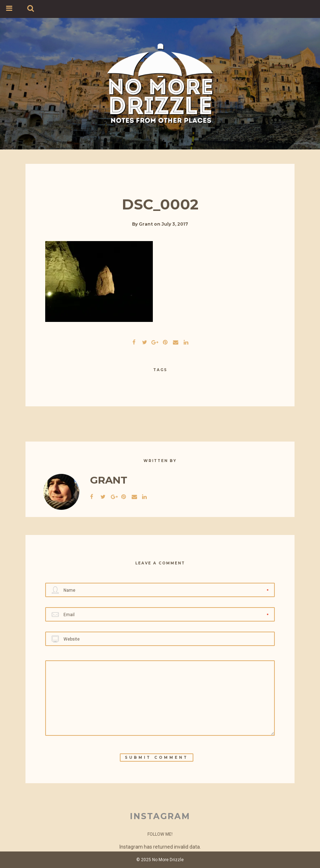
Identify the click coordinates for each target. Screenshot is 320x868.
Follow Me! (160, 834)
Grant (146, 224)
